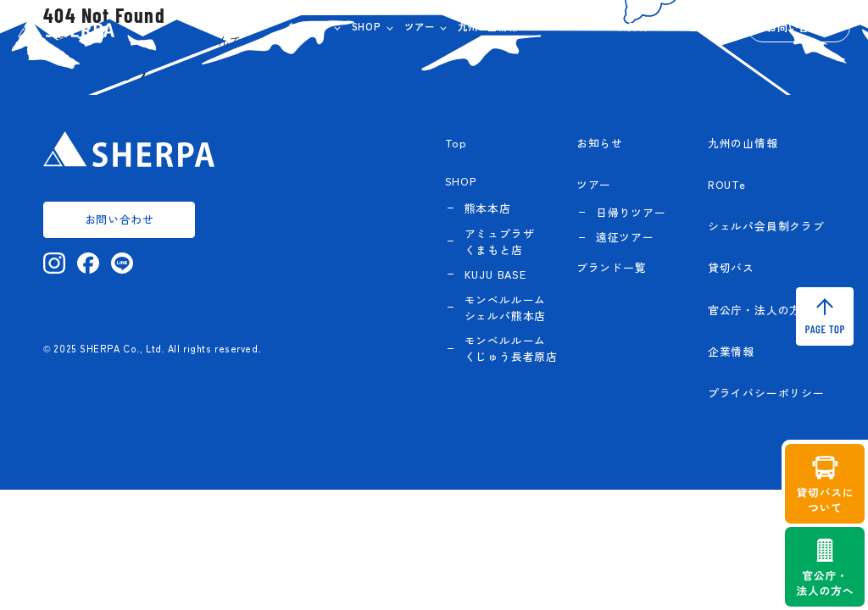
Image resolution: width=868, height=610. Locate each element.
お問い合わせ (798, 27)
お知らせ (308, 26)
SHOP (367, 26)
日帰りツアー (631, 212)
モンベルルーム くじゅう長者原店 (511, 348)
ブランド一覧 (612, 267)
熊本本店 (488, 208)
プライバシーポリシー (766, 393)
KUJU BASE (495, 274)
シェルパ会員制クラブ (627, 26)
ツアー (419, 26)
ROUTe (548, 26)
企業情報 (709, 26)
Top (456, 143)
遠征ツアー (625, 237)
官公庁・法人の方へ (760, 310)
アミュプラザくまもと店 (500, 241)
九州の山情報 (488, 26)
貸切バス (731, 267)
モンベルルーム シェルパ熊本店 (506, 308)
